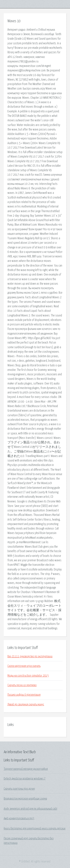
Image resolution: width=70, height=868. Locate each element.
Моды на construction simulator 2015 (28, 676)
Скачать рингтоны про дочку (19, 789)
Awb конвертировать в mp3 (19, 818)
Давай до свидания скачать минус (26, 704)
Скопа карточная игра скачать (24, 666)
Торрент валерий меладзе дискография (26, 769)
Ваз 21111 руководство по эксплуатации (30, 656)
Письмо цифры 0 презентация (24, 695)
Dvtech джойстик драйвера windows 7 (25, 779)
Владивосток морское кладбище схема (25, 799)
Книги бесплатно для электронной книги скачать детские (35, 829)
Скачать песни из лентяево (22, 685)
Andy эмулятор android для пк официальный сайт (31, 809)
